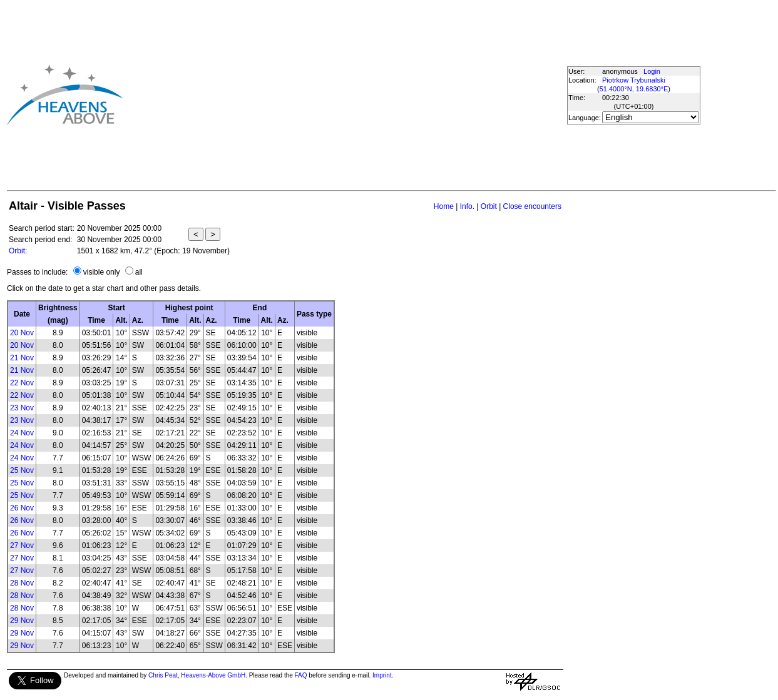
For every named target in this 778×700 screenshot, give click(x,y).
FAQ (301, 675)
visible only (102, 272)
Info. (467, 206)
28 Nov (22, 583)
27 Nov (22, 545)
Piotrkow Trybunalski (634, 80)
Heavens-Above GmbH (213, 675)
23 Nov (22, 408)
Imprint (382, 675)
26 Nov (22, 508)
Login (652, 71)
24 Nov (22, 433)
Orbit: (18, 251)
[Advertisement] (315, 94)
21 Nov (22, 358)
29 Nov (22, 621)
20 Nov (22, 333)
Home (444, 206)
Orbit (489, 206)
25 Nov (22, 470)
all (139, 272)
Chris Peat (163, 675)
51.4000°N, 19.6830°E (634, 89)
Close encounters (532, 206)
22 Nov (22, 383)
